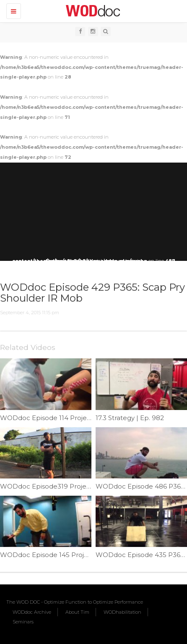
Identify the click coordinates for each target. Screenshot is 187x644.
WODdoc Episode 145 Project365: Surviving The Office (86, 555)
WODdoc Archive (32, 612)
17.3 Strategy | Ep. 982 (130, 418)
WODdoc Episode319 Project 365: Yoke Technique (80, 486)
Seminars (23, 622)
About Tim (77, 612)
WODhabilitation (122, 612)
